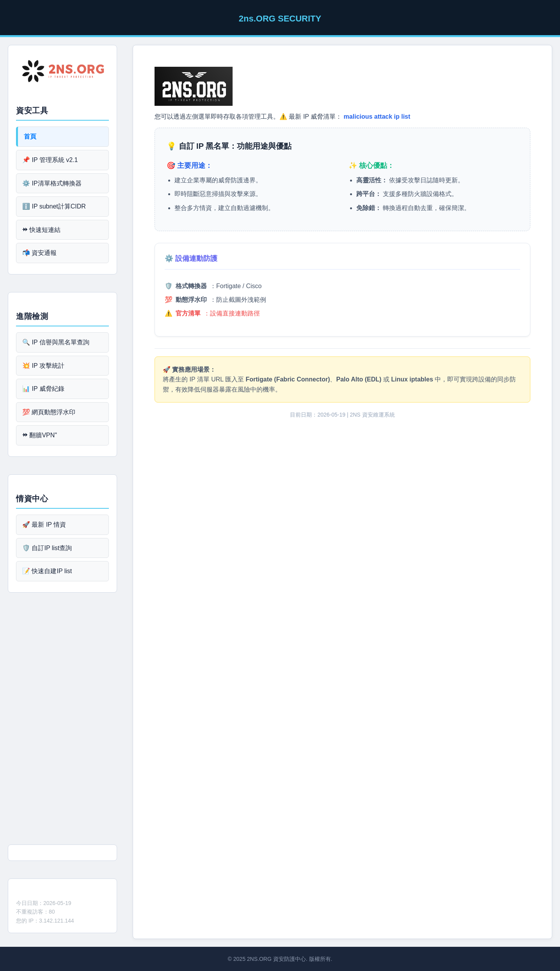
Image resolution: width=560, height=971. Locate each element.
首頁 (30, 136)
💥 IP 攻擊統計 (43, 366)
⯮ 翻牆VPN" (40, 435)
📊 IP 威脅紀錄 (43, 389)
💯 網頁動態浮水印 (49, 412)
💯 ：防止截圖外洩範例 (215, 300)
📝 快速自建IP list (47, 571)
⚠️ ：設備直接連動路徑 (212, 313)
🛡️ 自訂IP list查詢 (47, 548)
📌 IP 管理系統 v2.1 (50, 160)
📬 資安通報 (39, 253)
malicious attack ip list (377, 117)
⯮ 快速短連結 (41, 230)
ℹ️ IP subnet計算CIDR (54, 206)
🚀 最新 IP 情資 (44, 525)
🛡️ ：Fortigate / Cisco (213, 286)
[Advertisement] (62, 722)
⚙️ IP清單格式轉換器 (52, 183)
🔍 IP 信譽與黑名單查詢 (56, 342)
